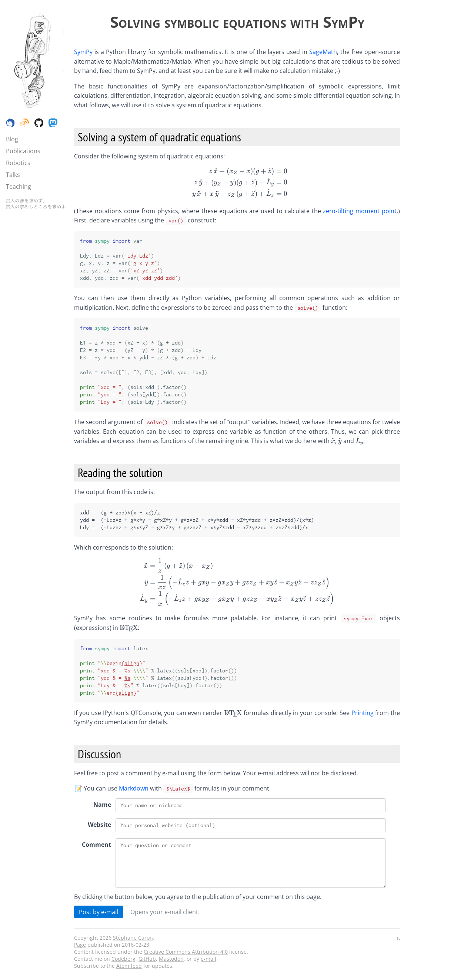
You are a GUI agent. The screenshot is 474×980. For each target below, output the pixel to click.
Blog (12, 139)
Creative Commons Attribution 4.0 (186, 952)
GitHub (147, 959)
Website (99, 825)
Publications (23, 151)
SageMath (323, 52)
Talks (13, 175)
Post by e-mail (99, 912)
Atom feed (129, 966)
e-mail (208, 959)
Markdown (134, 788)
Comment (96, 845)
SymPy (83, 52)
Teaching (19, 187)
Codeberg (123, 959)
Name (102, 805)
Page (80, 945)
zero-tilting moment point (360, 211)
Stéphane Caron (133, 938)
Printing (363, 713)
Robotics (18, 163)
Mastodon (171, 959)
